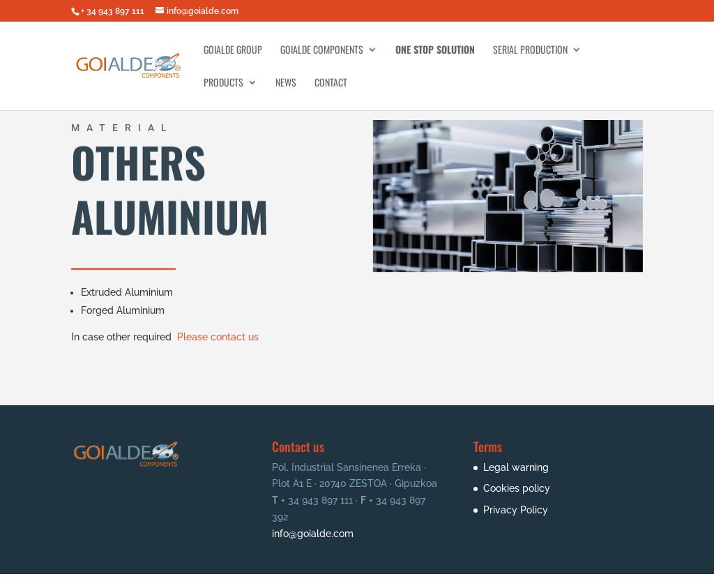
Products (223, 83)
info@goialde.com (313, 534)
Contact (331, 83)
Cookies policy (517, 488)
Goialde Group (233, 51)
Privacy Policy (516, 510)
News (286, 83)
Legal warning (516, 467)
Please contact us (218, 336)
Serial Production (530, 51)
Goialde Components (322, 51)
